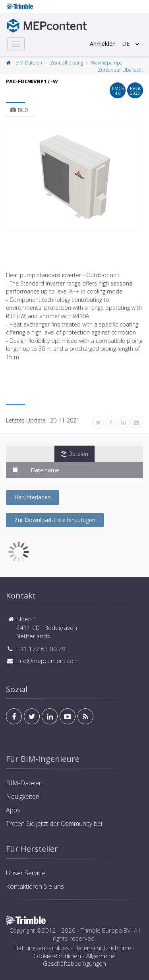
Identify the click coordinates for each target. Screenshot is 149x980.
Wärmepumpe (107, 63)
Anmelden (103, 44)
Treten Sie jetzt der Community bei (54, 824)
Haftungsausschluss (42, 948)
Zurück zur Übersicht (120, 70)
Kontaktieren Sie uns (35, 886)
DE (126, 44)
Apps (13, 810)
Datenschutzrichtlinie (103, 948)
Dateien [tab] (74, 454)
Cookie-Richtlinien (57, 956)
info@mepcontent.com (47, 661)
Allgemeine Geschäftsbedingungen (79, 960)
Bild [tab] (19, 110)
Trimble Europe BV (106, 930)
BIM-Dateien (29, 63)
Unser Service (25, 873)
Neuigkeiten (23, 796)
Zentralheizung (67, 63)
